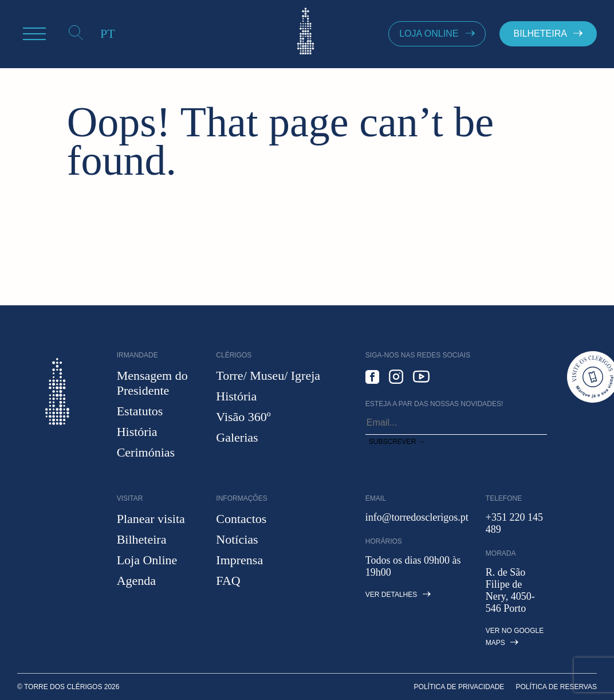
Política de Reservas (556, 687)
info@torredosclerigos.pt (417, 517)
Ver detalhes (398, 595)
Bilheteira (142, 539)
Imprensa (239, 560)
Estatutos (140, 411)
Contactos (241, 519)
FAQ (228, 581)
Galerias (237, 437)
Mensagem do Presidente (152, 383)
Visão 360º (243, 417)
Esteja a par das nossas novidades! (434, 404)
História (137, 432)
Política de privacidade (459, 687)
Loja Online (147, 560)
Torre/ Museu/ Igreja (268, 375)
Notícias (237, 539)
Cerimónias (146, 452)
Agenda (136, 581)
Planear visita (151, 519)
